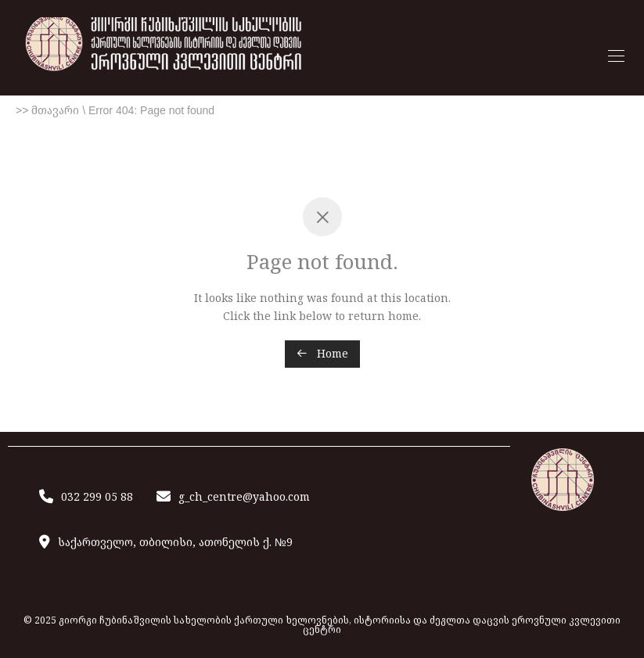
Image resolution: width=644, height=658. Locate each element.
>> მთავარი (47, 110)
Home (322, 353)
